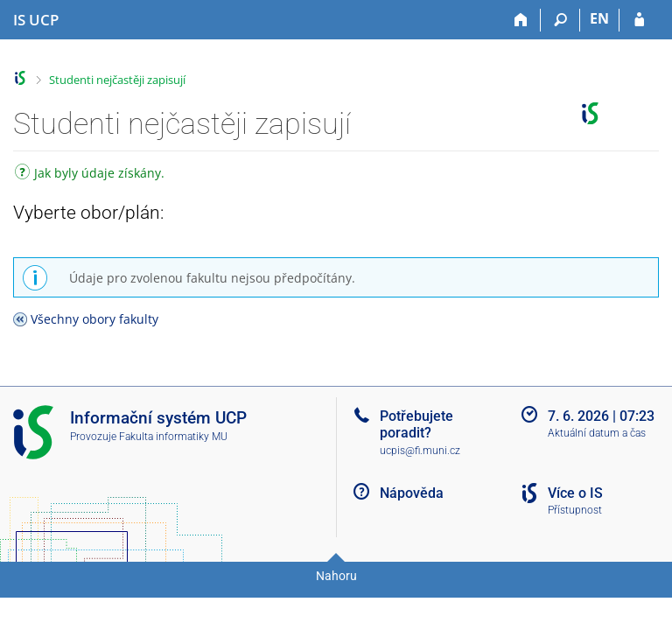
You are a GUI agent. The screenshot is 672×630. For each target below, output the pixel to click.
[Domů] (521, 20)
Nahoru (336, 576)
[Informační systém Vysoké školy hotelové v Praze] (36, 20)
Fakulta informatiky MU (173, 437)
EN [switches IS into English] (599, 18)
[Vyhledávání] (560, 20)
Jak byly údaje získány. (90, 175)
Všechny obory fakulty (94, 319)
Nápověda (412, 493)
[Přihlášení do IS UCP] (639, 20)
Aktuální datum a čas (597, 433)
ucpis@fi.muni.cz (420, 451)
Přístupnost (575, 510)
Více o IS (575, 493)
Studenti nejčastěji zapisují (117, 80)
